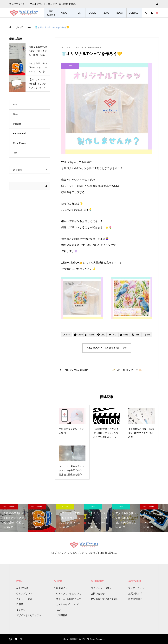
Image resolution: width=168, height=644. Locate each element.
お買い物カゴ (135, 593)
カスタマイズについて (67, 604)
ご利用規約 (62, 615)
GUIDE (92, 13)
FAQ (58, 610)
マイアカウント (136, 588)
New (15, 114)
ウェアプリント (24, 593)
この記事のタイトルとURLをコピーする (107, 348)
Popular (17, 124)
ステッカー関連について (69, 599)
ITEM (79, 13)
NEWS (106, 13)
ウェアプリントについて (69, 593)
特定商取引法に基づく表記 (105, 599)
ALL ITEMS (22, 588)
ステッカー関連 (24, 599)
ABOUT (65, 13)
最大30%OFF (51, 13)
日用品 (20, 604)
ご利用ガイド (61, 588)
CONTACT (134, 13)
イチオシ (21, 610)
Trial (15, 153)
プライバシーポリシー (102, 588)
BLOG (120, 13)
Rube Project (20, 143)
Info (15, 105)
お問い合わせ (98, 593)
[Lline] (101, 335)
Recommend (19, 133)
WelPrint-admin (95, 47)
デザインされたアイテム (29, 615)
